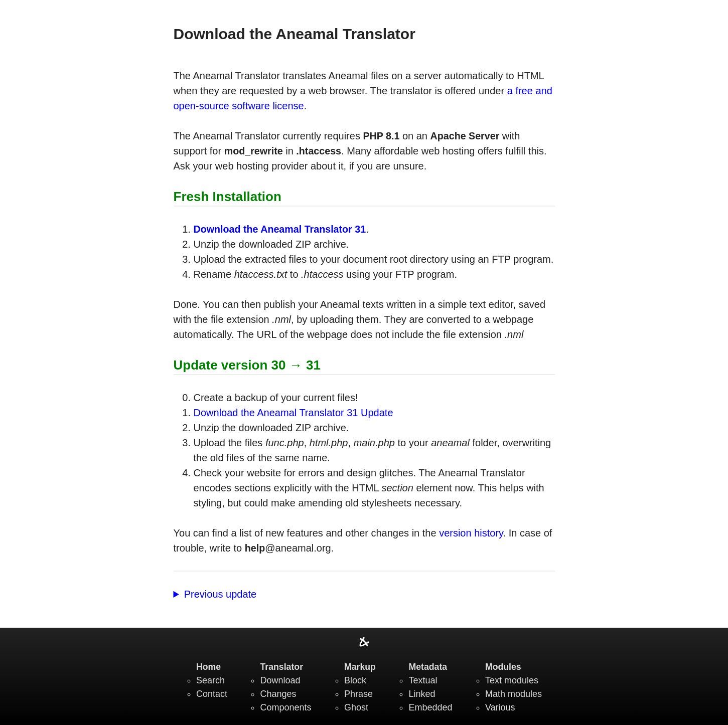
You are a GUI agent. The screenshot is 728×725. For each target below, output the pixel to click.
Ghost (356, 707)
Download (280, 680)
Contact (212, 694)
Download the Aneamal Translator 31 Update (294, 413)
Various (500, 707)
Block (355, 680)
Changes (278, 694)
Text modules (512, 680)
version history (471, 533)
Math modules (514, 694)
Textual (423, 680)
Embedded (430, 707)
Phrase (358, 694)
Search (210, 680)
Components (285, 707)
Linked (422, 694)
